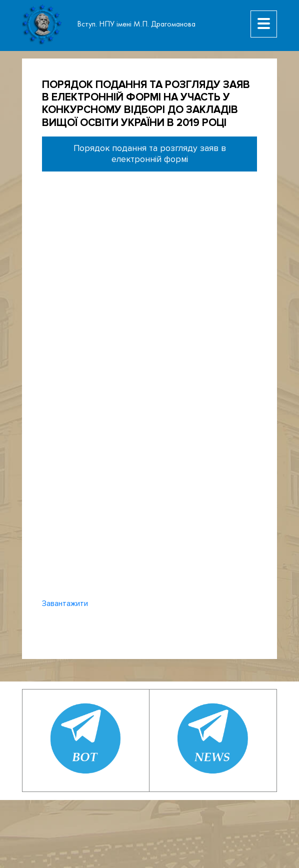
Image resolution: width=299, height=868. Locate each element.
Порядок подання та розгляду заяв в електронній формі (150, 154)
